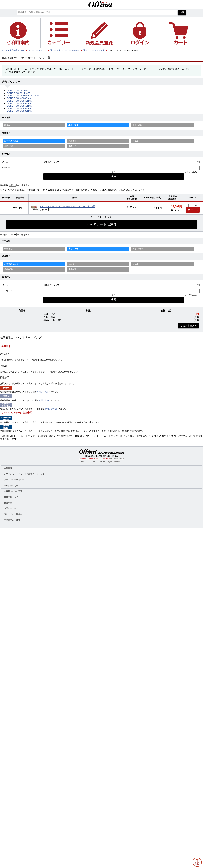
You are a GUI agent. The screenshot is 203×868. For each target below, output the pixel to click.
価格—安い (9, 146)
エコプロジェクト (12, 497)
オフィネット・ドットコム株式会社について (24, 474)
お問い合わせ (43, 392)
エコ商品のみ (191, 172)
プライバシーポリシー (14, 480)
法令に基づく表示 (12, 486)
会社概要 (8, 468)
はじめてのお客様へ (13, 514)
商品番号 (72, 141)
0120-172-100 (94, 456)
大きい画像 (138, 125)
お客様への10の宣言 (13, 491)
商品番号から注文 (12, 520)
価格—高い (73, 146)
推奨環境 (8, 503)
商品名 (136, 141)
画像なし (8, 125)
